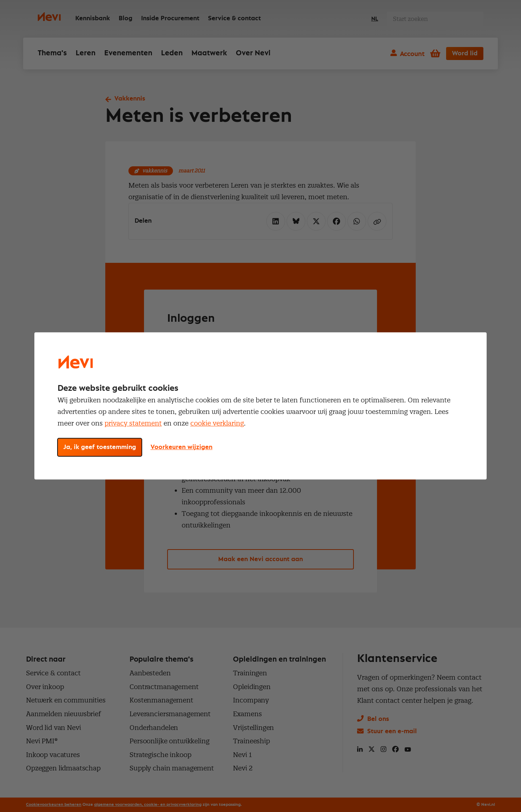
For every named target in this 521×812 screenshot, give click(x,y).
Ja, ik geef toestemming (100, 448)
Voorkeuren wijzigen (181, 448)
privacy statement (133, 423)
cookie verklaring (217, 423)
